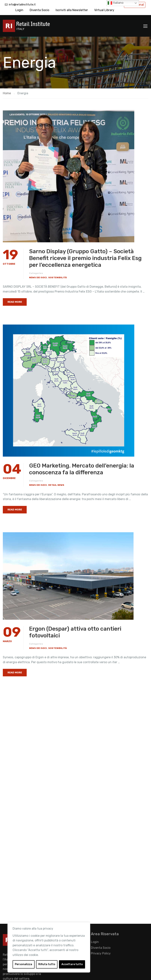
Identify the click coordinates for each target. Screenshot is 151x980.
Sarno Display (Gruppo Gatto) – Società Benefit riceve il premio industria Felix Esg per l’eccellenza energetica (85, 258)
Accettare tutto (72, 964)
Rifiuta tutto (47, 964)
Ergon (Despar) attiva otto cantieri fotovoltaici (75, 632)
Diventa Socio (39, 10)
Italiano (116, 3)
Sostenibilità (58, 278)
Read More (15, 302)
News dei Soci (38, 278)
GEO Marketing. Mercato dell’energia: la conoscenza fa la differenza (82, 469)
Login (19, 10)
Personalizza (23, 964)
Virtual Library (104, 10)
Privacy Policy (101, 953)
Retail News (56, 485)
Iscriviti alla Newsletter (72, 10)
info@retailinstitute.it (22, 5)
